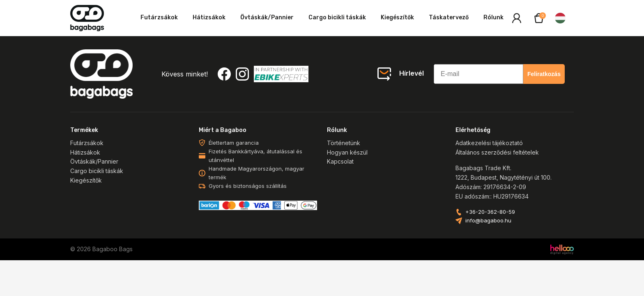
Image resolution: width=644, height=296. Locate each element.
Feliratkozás (544, 74)
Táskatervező (449, 17)
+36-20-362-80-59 (490, 212)
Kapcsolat (340, 161)
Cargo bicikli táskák (337, 17)
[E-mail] (478, 74)
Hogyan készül (347, 152)
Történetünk (344, 143)
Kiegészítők (397, 17)
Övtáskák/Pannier (267, 17)
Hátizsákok (209, 17)
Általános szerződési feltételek (497, 152)
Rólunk (493, 17)
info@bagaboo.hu (488, 221)
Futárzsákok (159, 17)
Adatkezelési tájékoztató (489, 143)
